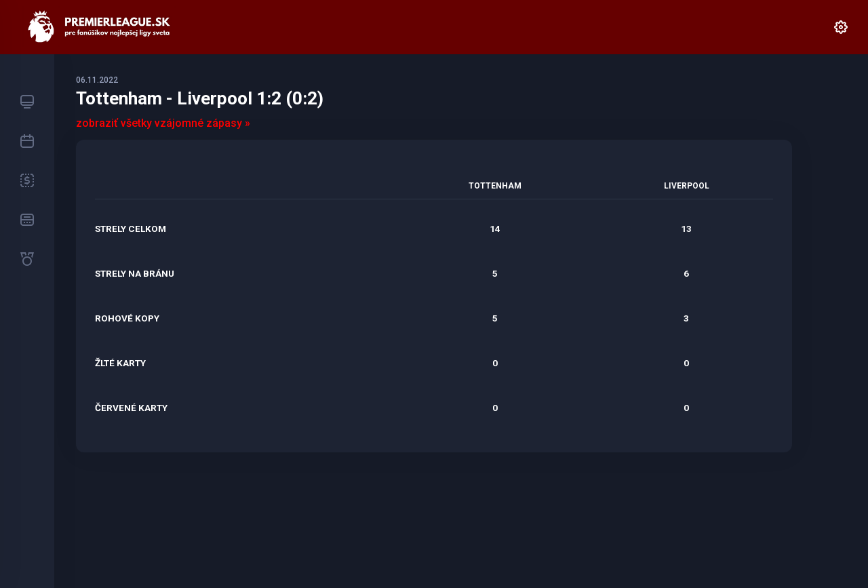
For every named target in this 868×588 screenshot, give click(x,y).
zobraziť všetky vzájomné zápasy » (163, 123)
